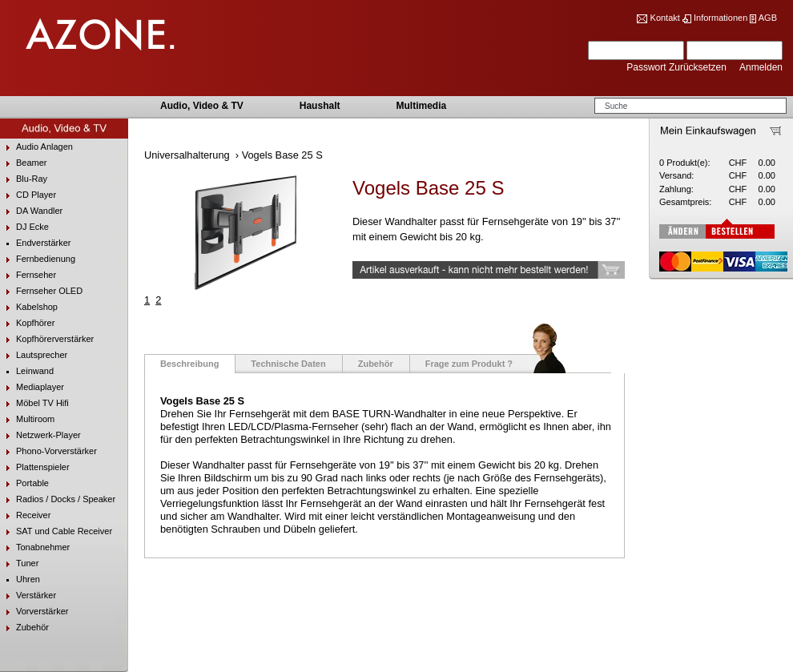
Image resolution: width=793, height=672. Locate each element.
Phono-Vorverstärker (48, 451)
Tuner (19, 563)
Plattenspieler (35, 467)
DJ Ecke (24, 227)
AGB (768, 18)
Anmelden (761, 67)
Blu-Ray (24, 179)
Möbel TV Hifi (34, 403)
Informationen (721, 18)
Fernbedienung (38, 259)
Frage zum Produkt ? (469, 364)
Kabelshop (29, 307)
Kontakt (665, 18)
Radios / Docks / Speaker (58, 499)
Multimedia (421, 106)
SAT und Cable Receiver (56, 531)
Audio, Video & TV (202, 106)
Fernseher (28, 275)
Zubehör (24, 628)
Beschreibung (189, 364)
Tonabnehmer (35, 547)
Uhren (20, 579)
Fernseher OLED (41, 291)
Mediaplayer (32, 387)
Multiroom (27, 419)
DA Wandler (31, 211)
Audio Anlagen (36, 147)
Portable (24, 483)
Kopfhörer (27, 323)
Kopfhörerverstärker (47, 339)
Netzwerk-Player (40, 435)
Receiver (25, 515)
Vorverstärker (34, 612)
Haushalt (320, 106)
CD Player (28, 195)
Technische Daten (288, 364)
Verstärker (28, 596)
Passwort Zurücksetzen (678, 67)
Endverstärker (35, 243)
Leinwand (27, 371)
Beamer (24, 163)
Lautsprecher (34, 355)
